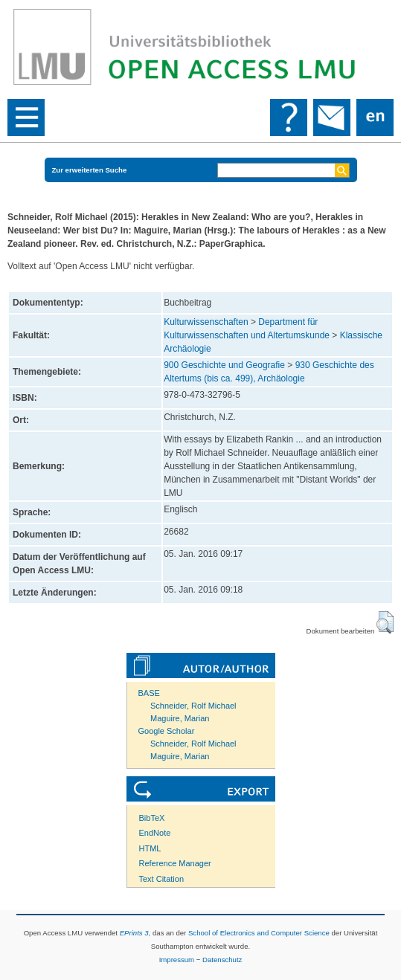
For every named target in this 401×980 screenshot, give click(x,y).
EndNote (155, 833)
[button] (385, 622)
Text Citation (162, 879)
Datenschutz (222, 960)
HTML (150, 848)
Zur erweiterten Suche (90, 170)
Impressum (177, 960)
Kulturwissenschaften (206, 322)
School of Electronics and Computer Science (259, 933)
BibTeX (152, 818)
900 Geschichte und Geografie (224, 365)
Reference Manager (175, 863)
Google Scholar (167, 731)
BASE (149, 693)
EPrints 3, (135, 933)
